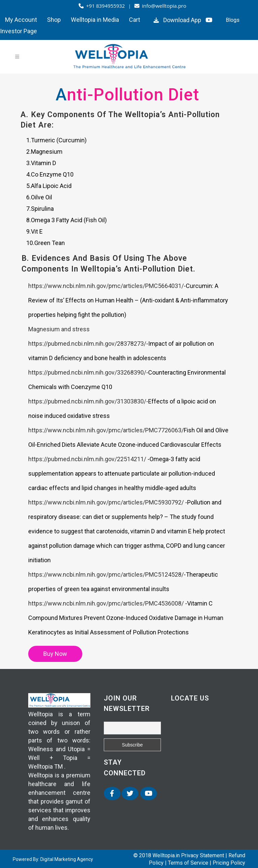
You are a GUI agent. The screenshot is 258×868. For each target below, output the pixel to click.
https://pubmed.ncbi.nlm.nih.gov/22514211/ (88, 459)
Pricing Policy (229, 863)
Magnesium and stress (59, 329)
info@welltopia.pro (160, 6)
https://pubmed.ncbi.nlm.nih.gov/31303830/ (87, 401)
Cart (135, 20)
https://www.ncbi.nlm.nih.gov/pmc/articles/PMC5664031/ (106, 286)
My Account (21, 20)
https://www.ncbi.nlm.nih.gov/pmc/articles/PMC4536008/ (107, 603)
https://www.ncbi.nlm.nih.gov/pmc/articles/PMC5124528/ (106, 574)
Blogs (233, 20)
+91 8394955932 (102, 6)
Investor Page (18, 31)
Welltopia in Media (95, 20)
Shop (54, 20)
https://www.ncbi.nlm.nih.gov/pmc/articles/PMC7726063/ (106, 430)
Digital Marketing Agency (67, 859)
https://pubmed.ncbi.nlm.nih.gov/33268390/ (87, 372)
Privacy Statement (203, 855)
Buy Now (55, 654)
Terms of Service (188, 863)
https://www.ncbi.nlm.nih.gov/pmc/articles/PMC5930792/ (107, 502)
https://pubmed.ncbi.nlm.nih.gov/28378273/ (87, 344)
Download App (177, 20)
